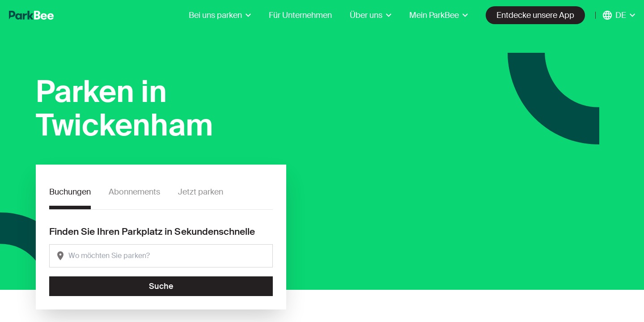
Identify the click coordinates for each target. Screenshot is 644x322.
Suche (161, 286)
